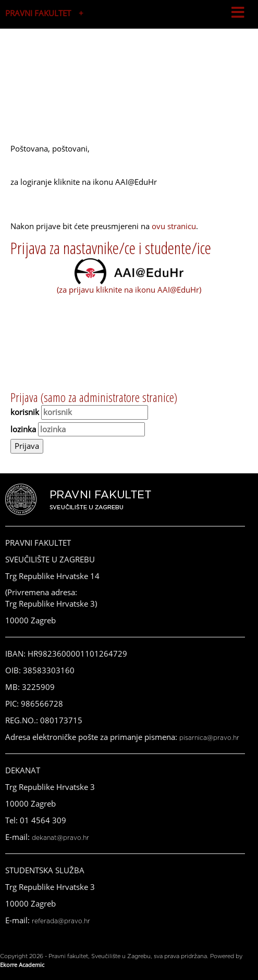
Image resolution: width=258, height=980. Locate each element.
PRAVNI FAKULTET (38, 13)
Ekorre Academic (22, 965)
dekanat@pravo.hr (60, 838)
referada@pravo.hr (61, 921)
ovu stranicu (174, 226)
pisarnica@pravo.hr (209, 738)
